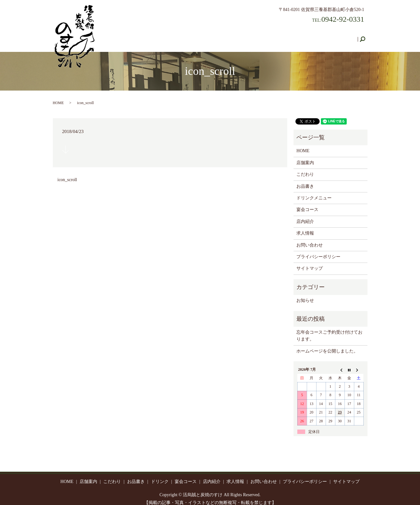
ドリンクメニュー (314, 192)
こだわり (173, 36)
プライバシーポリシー (318, 251)
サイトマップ (310, 262)
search (365, 36)
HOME (122, 36)
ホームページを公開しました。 (327, 345)
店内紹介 (283, 36)
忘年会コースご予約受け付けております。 (329, 330)
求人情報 (310, 36)
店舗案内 (147, 36)
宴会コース (255, 36)
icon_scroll (67, 174)
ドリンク (226, 36)
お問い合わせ (340, 36)
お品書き (199, 36)
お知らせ (305, 294)
